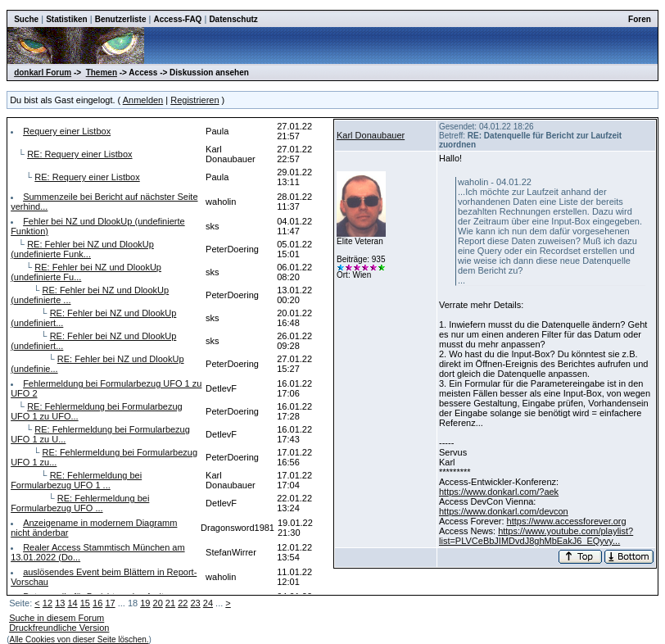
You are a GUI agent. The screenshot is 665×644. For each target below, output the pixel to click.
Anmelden (143, 100)
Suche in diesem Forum (57, 618)
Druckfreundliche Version (59, 628)
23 (195, 603)
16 (97, 603)
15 (85, 603)
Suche (26, 19)
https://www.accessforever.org (567, 521)
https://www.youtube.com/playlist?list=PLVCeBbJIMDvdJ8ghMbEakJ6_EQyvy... (536, 536)
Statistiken (67, 19)
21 (170, 603)
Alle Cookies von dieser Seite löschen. (79, 639)
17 (110, 603)
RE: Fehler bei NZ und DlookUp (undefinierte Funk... (82, 249)
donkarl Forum (43, 73)
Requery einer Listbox (67, 131)
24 (208, 603)
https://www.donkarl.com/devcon (504, 511)
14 (72, 603)
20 (158, 603)
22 (183, 603)
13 (60, 603)
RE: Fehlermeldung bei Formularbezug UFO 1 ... (76, 480)
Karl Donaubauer (371, 135)
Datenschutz (233, 19)
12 (47, 603)
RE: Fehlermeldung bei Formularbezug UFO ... (80, 503)
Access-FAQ (177, 19)
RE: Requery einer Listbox (79, 154)
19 (145, 603)
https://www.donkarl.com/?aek (499, 492)
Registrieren (195, 100)
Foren (640, 19)
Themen (102, 73)
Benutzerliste (121, 19)
